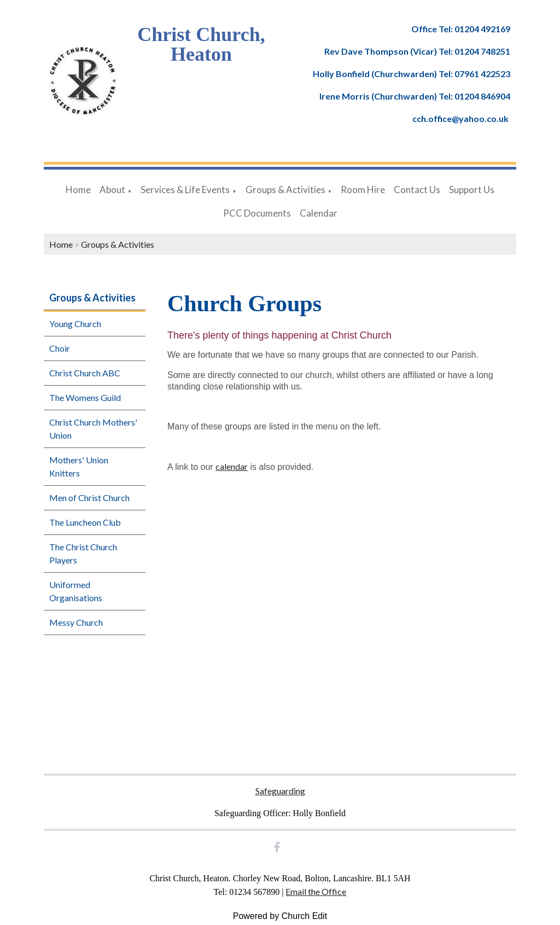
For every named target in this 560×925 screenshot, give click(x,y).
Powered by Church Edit (280, 916)
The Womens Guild (85, 397)
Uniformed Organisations (76, 591)
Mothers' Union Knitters (79, 466)
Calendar (319, 213)
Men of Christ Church (89, 498)
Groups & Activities (285, 190)
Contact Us (417, 190)
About (112, 190)
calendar (232, 466)
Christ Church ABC (85, 373)
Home (78, 190)
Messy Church (76, 622)
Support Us (472, 190)
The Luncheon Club (85, 522)
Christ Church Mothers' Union (93, 429)
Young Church (75, 324)
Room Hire (363, 190)
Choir (60, 348)
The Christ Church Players (83, 553)
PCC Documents (257, 213)
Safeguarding (280, 791)
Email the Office (316, 891)
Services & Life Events (185, 190)
